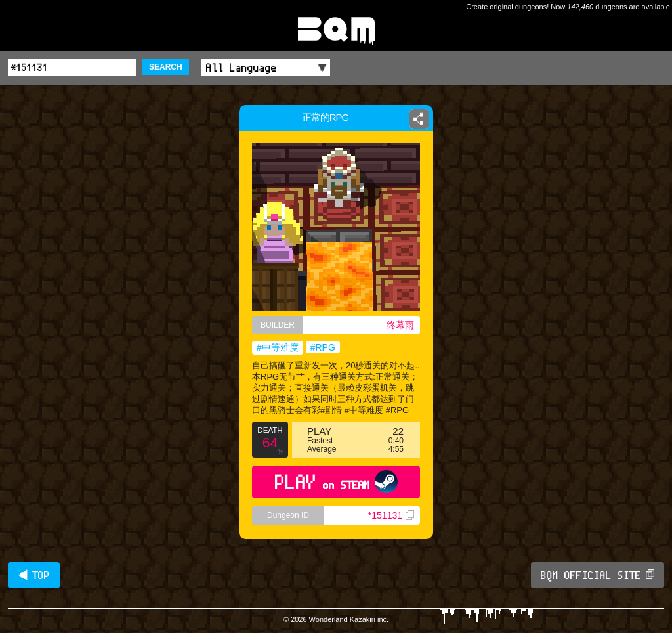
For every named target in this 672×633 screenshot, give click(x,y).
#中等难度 (278, 347)
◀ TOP (34, 575)
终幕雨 (400, 325)
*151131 (391, 515)
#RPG (323, 347)
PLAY (336, 482)
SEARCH (166, 67)
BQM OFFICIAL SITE (598, 575)
